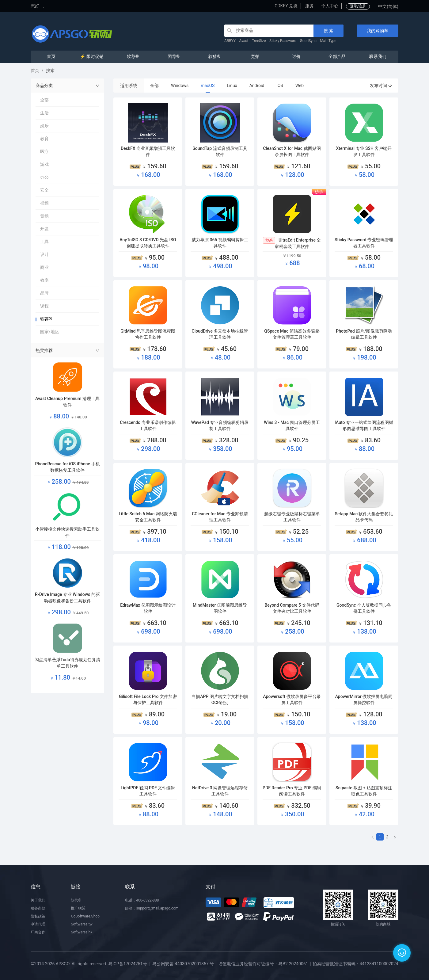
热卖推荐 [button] (67, 350)
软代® (76, 900)
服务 (309, 6)
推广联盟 (78, 908)
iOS (280, 86)
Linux (232, 86)
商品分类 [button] (67, 86)
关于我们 (38, 900)
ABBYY (230, 41)
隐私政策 (38, 916)
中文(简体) (388, 6)
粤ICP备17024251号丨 (130, 964)
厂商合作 (38, 932)
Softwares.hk (82, 932)
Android (257, 86)
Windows (180, 86)
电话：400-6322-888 (142, 900)
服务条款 (38, 908)
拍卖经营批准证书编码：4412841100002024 (355, 964)
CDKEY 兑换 (286, 6)
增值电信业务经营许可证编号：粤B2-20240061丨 (265, 964)
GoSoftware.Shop (85, 916)
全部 (154, 86)
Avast (244, 41)
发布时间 (381, 86)
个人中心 (330, 6)
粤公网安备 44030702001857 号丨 (185, 964)
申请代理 (38, 924)
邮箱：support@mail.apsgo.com (152, 908)
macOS (208, 86)
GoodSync (308, 41)
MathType (328, 41)
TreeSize (259, 41)
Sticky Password (283, 41)
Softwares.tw (82, 924)
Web (300, 86)
